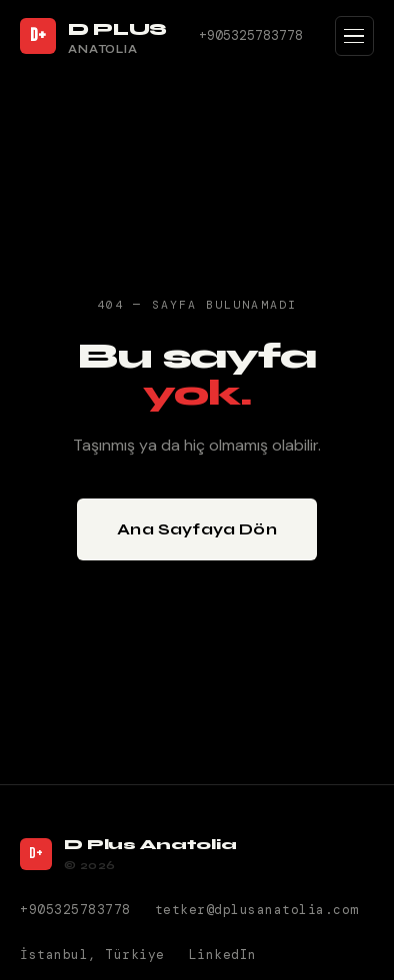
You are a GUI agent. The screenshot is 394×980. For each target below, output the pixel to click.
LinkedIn (223, 955)
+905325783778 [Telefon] (251, 35)
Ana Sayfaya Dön (196, 529)
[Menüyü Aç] (354, 36)
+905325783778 (75, 910)
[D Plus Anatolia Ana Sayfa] (93, 36)
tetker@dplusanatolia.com (257, 910)
